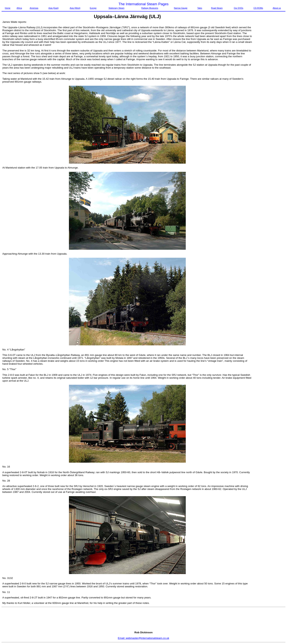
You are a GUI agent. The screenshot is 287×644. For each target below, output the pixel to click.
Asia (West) (75, 8)
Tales (200, 8)
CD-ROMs (258, 8)
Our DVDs (239, 8)
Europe (93, 8)
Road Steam (217, 8)
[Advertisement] (269, 79)
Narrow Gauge (181, 8)
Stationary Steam (116, 8)
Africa (19, 8)
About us (277, 8)
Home (8, 8)
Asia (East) (54, 8)
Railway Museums (150, 8)
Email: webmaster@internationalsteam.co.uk (143, 638)
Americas (34, 8)
